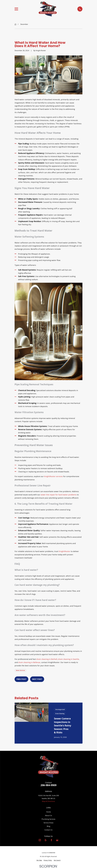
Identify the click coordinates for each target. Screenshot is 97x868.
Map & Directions (48, 801)
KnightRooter (65, 551)
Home (48, 812)
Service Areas (48, 823)
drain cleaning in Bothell (47, 659)
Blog (48, 826)
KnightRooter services (53, 476)
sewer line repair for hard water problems (59, 495)
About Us (48, 815)
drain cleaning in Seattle (69, 659)
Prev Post (22, 679)
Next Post (37, 679)
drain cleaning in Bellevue (29, 662)
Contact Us (48, 830)
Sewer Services (20, 670)
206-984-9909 (48, 785)
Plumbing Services (48, 819)
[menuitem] (39, 860)
